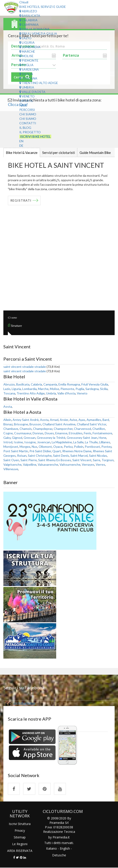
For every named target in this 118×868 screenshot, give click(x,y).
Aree (23, 105)
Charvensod (82, 429)
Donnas (38, 433)
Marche (27, 51)
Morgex (25, 447)
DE (21, 145)
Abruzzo (28, 11)
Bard (106, 420)
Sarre (97, 460)
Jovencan (44, 442)
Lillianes (105, 442)
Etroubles (76, 433)
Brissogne (21, 424)
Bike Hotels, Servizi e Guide (43, 7)
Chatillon (99, 429)
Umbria (27, 87)
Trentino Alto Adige (39, 83)
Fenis (88, 433)
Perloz (68, 447)
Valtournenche (70, 464)
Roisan (22, 456)
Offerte (26, 101)
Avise (73, 420)
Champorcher (63, 429)
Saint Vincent (82, 460)
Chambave (11, 429)
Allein (7, 420)
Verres (100, 464)
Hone (102, 438)
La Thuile (91, 442)
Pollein (79, 447)
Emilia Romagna (35, 29)
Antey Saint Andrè (26, 420)
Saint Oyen (11, 460)
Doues (49, 433)
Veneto (27, 96)
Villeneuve (11, 469)
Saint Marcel (79, 456)
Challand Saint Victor (91, 424)
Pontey (106, 447)
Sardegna (29, 69)
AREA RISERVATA (20, 851)
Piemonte (29, 60)
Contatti (28, 123)
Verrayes (88, 464)
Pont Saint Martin (16, 451)
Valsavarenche (48, 464)
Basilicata (30, 16)
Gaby (7, 438)
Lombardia (30, 47)
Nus (35, 447)
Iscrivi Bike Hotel (35, 137)
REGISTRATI (21, 200)
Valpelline (30, 464)
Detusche (59, 856)
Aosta (8, 406)
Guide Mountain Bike (95, 153)
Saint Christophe (40, 456)
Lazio (25, 38)
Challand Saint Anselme (59, 424)
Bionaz (8, 424)
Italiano (51, 849)
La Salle (78, 442)
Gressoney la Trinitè (51, 438)
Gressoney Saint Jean (82, 438)
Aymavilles (94, 420)
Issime (18, 442)
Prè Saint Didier (40, 451)
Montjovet (11, 447)
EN (21, 141)
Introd (8, 442)
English (65, 849)
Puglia (26, 65)
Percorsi (27, 110)
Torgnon (108, 460)
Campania (29, 25)
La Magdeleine (62, 442)
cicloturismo (24, 703)
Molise (26, 56)
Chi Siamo (28, 114)
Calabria (28, 20)
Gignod (17, 438)
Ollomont (45, 447)
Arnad (54, 420)
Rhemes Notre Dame (77, 451)
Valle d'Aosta (32, 92)
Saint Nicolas (98, 456)
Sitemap (20, 837)
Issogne (30, 442)
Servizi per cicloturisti (59, 153)
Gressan (30, 438)
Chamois (26, 429)
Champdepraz (43, 429)
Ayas (82, 420)
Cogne (8, 433)
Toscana (28, 78)
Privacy (20, 831)
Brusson (35, 424)
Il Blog (25, 128)
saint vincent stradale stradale (25, 367)
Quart (57, 451)
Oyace (58, 447)
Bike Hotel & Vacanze (22, 153)
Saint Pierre (29, 460)
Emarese (61, 433)
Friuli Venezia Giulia (38, 33)
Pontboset (92, 447)
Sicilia (26, 74)
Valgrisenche (12, 464)
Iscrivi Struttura (20, 824)
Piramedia (60, 838)
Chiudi (24, 2)
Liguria (27, 42)
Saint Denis (61, 456)
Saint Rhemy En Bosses (55, 460)
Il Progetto (30, 132)
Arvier (64, 420)
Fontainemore (102, 433)
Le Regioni (20, 844)
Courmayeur (23, 433)
